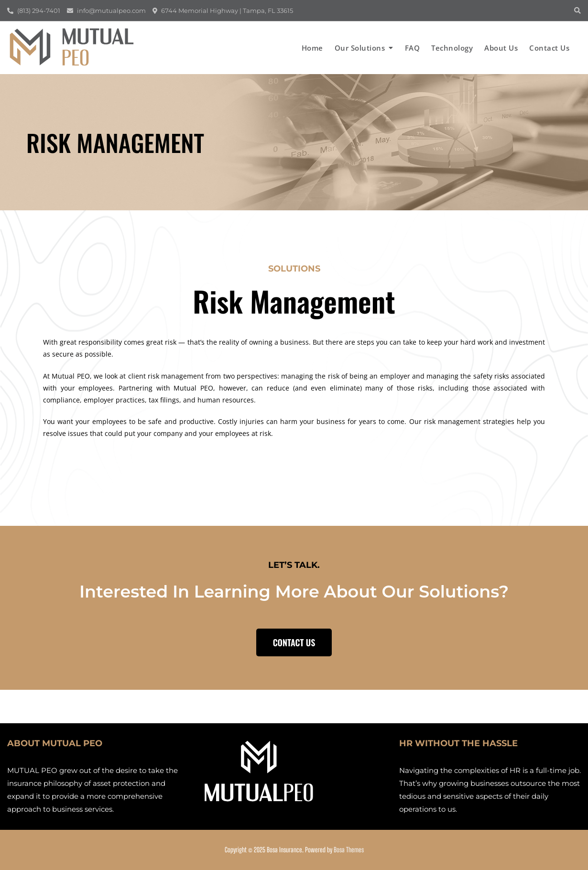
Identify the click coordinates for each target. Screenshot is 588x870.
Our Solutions (360, 48)
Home (312, 48)
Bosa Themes (349, 850)
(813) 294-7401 (34, 11)
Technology (452, 48)
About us (501, 48)
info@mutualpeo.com (106, 11)
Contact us (549, 48)
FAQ (413, 48)
